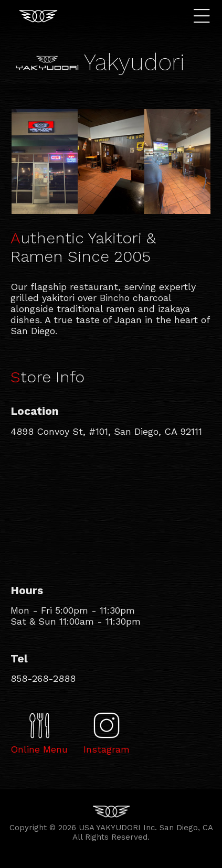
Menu (204, 16)
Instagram (107, 749)
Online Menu (39, 749)
